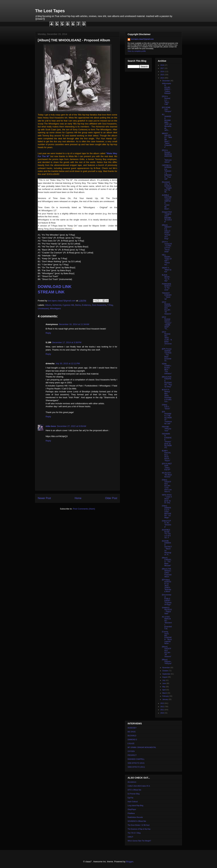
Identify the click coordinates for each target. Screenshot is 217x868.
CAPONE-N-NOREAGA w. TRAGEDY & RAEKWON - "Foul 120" (167, 172)
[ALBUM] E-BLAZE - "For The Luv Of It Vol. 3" (166, 534)
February (166, 696)
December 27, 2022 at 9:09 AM (72, 426)
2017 (162, 68)
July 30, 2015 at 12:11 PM (68, 363)
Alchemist (57, 305)
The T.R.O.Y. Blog (134, 833)
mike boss (51, 426)
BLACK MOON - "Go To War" (166, 278)
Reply (48, 333)
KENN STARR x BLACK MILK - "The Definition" (167, 369)
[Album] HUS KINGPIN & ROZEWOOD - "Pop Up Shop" (167, 382)
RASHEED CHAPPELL (136, 759)
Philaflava (131, 813)
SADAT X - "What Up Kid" (167, 270)
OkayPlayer (132, 809)
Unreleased (43, 308)
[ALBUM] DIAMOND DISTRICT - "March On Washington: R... (167, 548)
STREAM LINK (51, 292)
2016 (162, 72)
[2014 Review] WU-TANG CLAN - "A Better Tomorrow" (167, 339)
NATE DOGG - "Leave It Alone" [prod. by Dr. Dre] (167, 499)
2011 (162, 710)
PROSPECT (132, 755)
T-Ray (110, 305)
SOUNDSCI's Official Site (137, 821)
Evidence (86, 305)
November (166, 668)
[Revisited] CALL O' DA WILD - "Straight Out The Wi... (167, 187)
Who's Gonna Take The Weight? (139, 841)
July (164, 680)
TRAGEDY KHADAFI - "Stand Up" (167, 296)
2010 (162, 713)
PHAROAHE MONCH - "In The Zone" (167, 287)
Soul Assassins (99, 305)
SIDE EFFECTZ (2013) (136, 763)
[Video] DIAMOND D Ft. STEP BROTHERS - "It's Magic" (167, 512)
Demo (78, 305)
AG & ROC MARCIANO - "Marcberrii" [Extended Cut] (167, 623)
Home (78, 498)
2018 (162, 65)
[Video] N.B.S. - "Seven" (166, 407)
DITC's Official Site (134, 790)
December (166, 81)
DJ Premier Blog (134, 794)
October (165, 671)
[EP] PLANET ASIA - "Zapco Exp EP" (167, 467)
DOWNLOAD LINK (55, 287)
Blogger (130, 862)
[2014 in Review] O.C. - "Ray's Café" (166, 100)
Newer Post (44, 498)
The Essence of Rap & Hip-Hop (139, 829)
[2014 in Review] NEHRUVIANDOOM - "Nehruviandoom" (167, 156)
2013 (162, 703)
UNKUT (130, 837)
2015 (162, 75)
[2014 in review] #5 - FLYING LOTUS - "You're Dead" (167, 247)
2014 (162, 78)
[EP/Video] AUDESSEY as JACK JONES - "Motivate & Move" (167, 586)
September (167, 674)
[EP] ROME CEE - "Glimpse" (167, 109)
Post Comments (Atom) (84, 509)
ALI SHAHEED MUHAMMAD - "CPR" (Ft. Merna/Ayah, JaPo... (167, 122)
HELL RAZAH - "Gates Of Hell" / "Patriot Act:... (167, 260)
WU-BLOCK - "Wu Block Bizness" (167, 475)
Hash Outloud (133, 802)
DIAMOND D (132, 740)
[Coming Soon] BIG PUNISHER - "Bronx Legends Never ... (167, 638)
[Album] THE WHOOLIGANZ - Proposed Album (167, 573)
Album (48, 305)
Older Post (111, 498)
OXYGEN (131, 751)
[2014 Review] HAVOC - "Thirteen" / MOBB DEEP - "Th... (167, 323)
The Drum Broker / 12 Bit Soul (138, 825)
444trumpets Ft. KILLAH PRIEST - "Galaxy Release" (167, 88)
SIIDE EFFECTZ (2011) (136, 767)
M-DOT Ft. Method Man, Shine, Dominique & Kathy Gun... (167, 396)
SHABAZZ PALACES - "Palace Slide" (167, 611)
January (165, 699)
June (164, 683)
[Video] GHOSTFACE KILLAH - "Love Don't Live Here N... (167, 486)
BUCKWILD (132, 736)
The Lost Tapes (50, 11)
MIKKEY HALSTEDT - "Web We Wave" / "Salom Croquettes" (167, 140)
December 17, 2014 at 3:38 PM (67, 342)
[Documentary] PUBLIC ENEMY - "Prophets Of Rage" (167, 600)
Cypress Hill (68, 305)
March (165, 693)
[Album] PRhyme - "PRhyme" (167, 662)
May (164, 687)
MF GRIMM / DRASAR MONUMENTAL (142, 747)
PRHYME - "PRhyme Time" (167, 429)
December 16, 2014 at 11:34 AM (74, 324)
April (164, 690)
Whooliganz (55, 308)
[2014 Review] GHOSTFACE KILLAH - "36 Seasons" (167, 308)
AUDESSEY (132, 728)
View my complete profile (137, 51)
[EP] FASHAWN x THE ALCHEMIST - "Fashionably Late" (167, 418)
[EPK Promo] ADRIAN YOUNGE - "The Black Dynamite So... (167, 355)
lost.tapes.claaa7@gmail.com (142, 39)
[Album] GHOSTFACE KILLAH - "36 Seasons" (167, 652)
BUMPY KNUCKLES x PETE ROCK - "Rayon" (167, 456)
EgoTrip (130, 798)
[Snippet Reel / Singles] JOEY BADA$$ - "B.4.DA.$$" (167, 217)
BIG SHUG (132, 732)
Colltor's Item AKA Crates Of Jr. (139, 786)
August (165, 677)
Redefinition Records (135, 817)
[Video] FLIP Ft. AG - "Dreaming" (167, 524)
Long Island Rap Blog (135, 806)
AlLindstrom (132, 782)
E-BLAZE (131, 744)
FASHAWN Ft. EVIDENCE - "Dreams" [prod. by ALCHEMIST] (167, 441)
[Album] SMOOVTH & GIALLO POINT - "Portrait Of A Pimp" (167, 232)
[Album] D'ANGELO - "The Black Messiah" (167, 562)
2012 (162, 707)
